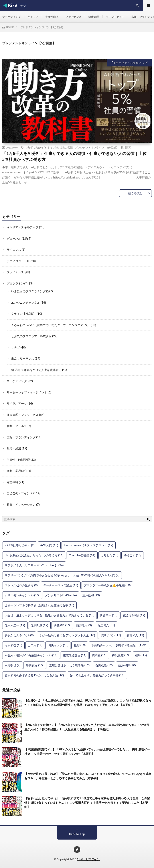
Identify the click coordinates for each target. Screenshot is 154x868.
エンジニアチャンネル (26, 303)
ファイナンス (73, 17)
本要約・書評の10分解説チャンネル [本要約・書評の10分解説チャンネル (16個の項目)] (31, 655)
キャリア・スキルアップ (131, 63)
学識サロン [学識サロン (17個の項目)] (111, 635)
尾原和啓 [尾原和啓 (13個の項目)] (13, 645)
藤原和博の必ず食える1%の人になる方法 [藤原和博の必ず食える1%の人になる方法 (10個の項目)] (34, 675)
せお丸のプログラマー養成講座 (31, 336)
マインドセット (115, 17)
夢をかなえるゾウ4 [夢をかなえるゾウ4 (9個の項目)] (19, 635)
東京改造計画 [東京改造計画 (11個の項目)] (75, 655)
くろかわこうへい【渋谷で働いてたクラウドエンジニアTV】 (51, 325)
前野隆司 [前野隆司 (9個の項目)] (84, 625)
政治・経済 (14, 448)
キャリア (33, 17)
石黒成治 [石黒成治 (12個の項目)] (104, 665)
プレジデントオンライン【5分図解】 (97, 147)
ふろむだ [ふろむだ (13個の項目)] (110, 555)
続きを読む (135, 193)
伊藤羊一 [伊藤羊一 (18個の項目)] (109, 615)
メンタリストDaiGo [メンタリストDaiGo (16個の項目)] (61, 595)
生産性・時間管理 (18, 460)
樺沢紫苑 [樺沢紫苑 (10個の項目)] (121, 655)
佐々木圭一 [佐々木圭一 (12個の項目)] (15, 625)
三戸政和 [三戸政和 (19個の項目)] (91, 595)
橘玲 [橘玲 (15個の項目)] (141, 655)
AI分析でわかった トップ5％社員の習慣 (49, 147)
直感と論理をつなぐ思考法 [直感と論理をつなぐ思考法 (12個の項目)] (69, 665)
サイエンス (14, 250)
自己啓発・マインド (20, 493)
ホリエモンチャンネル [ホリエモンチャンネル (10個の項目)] (22, 595)
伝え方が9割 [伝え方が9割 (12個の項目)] (134, 615)
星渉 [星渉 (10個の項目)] (80, 645)
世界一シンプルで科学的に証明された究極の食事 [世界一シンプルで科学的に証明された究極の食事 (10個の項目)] (39, 605)
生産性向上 (52, 17)
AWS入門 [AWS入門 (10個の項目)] (49, 545)
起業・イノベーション (21, 505)
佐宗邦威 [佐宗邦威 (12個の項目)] (39, 625)
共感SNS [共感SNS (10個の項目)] (62, 625)
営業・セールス (17, 426)
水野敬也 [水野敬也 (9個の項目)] (13, 665)
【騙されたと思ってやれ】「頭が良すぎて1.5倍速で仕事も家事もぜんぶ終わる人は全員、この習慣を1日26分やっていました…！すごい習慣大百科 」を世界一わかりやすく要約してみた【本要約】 (87, 803)
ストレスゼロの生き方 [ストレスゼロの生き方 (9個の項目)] (21, 585)
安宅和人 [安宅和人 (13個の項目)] (135, 635)
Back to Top (77, 834)
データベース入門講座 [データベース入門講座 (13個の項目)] (61, 585)
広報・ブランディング (21, 437)
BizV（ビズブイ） (88, 859)
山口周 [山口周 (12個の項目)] (35, 645)
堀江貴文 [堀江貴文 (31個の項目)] (106, 625)
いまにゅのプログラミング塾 (30, 291)
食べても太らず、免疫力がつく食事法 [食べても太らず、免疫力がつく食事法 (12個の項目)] (97, 675)
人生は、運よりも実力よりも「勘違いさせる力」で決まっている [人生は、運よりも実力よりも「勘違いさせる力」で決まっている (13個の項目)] (49, 615)
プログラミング (17, 283)
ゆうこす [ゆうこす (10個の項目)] (133, 555)
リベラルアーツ (17, 403)
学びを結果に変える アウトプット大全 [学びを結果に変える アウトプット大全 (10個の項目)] (67, 635)
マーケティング (12, 17)
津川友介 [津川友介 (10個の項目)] (35, 665)
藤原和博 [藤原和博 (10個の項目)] (127, 665)
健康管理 (94, 17)
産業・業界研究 (17, 471)
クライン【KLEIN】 (24, 314)
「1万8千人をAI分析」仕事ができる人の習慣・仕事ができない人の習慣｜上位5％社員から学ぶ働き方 (75, 156)
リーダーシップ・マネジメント (27, 392)
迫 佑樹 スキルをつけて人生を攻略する (36, 370)
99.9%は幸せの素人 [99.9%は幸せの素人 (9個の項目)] (20, 545)
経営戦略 (12, 482)
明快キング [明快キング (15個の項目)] (58, 645)
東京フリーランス (23, 359)
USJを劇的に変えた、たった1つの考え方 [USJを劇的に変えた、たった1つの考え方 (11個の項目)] (34, 555)
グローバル (14, 239)
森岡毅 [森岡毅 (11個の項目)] (99, 655)
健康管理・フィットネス (23, 415)
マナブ (15, 347)
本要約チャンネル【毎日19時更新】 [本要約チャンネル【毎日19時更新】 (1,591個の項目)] (119, 645)
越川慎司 (126, 147)
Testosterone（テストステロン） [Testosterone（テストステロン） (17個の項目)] (88, 545)
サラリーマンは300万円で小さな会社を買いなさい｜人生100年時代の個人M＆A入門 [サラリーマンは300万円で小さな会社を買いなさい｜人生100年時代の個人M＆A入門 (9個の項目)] (62, 575)
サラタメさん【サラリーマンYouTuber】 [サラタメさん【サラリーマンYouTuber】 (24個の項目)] (34, 565)
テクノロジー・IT (18, 261)
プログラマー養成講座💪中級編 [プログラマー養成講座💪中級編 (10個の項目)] (107, 585)
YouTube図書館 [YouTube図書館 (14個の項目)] (82, 555)
